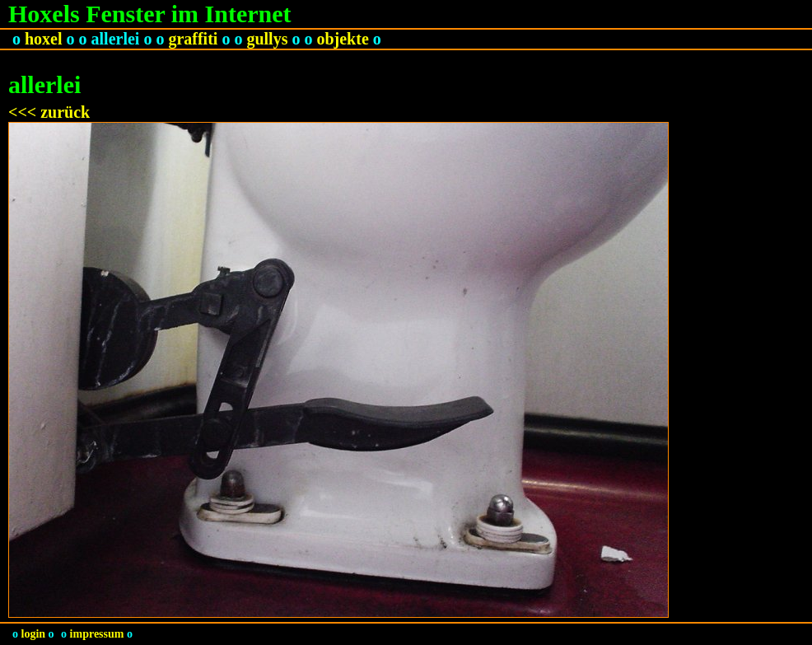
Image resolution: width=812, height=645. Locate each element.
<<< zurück (49, 112)
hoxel (44, 39)
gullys (267, 39)
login (34, 634)
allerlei (116, 39)
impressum (97, 634)
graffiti (193, 39)
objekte (342, 39)
